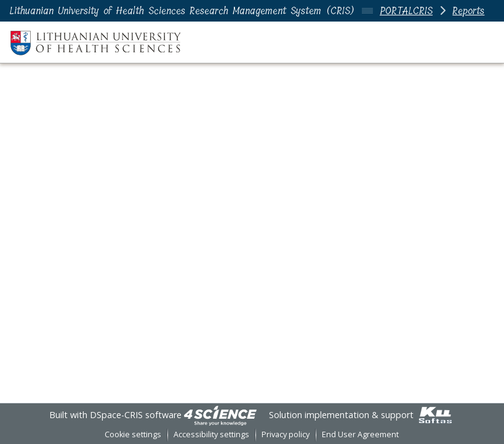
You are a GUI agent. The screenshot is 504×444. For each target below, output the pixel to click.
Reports (468, 11)
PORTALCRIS (406, 11)
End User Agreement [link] (360, 434)
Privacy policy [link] (286, 434)
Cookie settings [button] (133, 434)
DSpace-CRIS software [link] (136, 415)
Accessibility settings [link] (211, 434)
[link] (220, 415)
